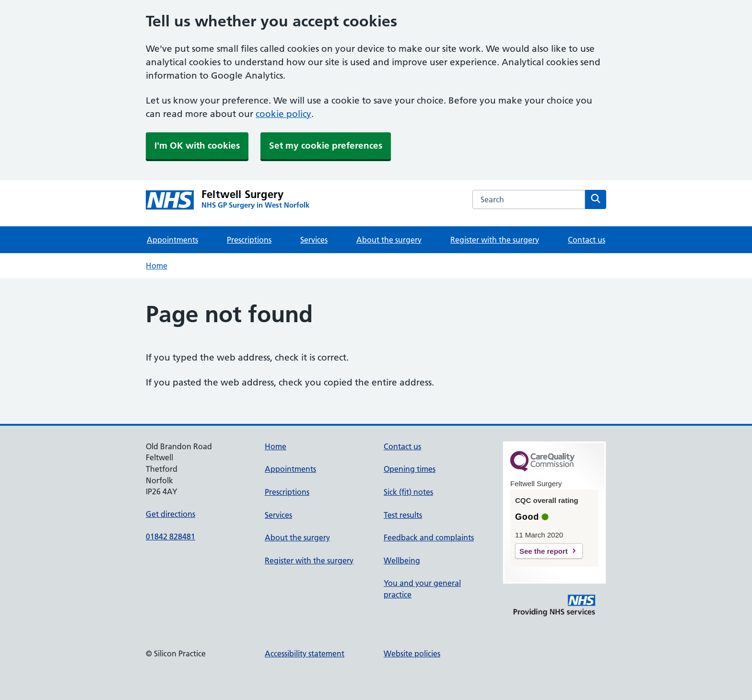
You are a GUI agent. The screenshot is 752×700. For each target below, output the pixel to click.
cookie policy (283, 114)
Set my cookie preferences (326, 146)
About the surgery (389, 240)
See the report (544, 551)
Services (314, 240)
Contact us (587, 240)
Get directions (170, 514)
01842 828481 (170, 537)
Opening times (410, 469)
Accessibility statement (305, 653)
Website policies (412, 653)
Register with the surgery (495, 240)
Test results (403, 515)
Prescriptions (249, 240)
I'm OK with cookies (197, 146)
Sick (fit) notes (408, 492)
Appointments (172, 240)
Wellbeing (402, 560)
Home (157, 266)
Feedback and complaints (429, 537)
